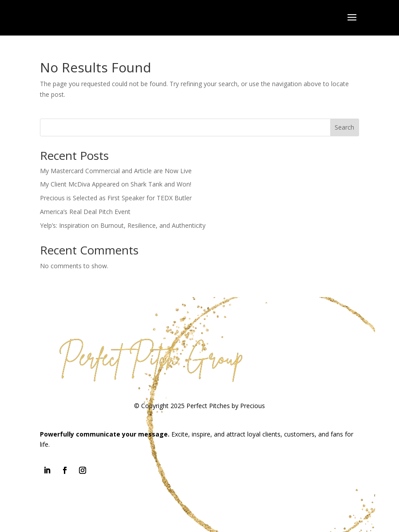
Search (344, 127)
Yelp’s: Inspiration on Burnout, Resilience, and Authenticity (123, 225)
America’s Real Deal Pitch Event (85, 212)
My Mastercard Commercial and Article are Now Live (116, 171)
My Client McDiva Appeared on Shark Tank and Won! (116, 184)
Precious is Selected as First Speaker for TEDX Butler (116, 198)
